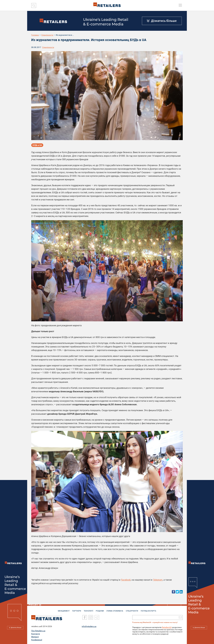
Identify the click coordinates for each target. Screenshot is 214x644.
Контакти (36, 634)
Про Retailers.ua (38, 631)
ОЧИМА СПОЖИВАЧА (115, 610)
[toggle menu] (180, 5)
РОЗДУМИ (100, 610)
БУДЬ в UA (37, 145)
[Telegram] (97, 617)
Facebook (126, 580)
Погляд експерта (150, 610)
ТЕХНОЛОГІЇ (88, 610)
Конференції (37, 640)
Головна (35, 35)
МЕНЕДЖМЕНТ (62, 610)
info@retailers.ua (89, 626)
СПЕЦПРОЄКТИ (133, 610)
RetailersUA (167, 627)
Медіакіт (35, 637)
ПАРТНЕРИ (76, 610)
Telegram (158, 580)
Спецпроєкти (47, 35)
